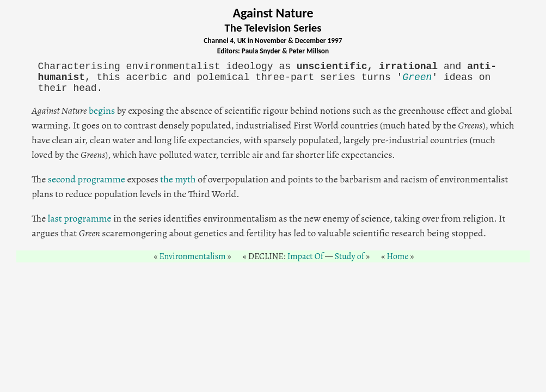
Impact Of (305, 256)
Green (417, 77)
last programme (80, 218)
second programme (87, 179)
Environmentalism (193, 256)
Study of (349, 256)
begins (102, 111)
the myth (178, 179)
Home (397, 256)
